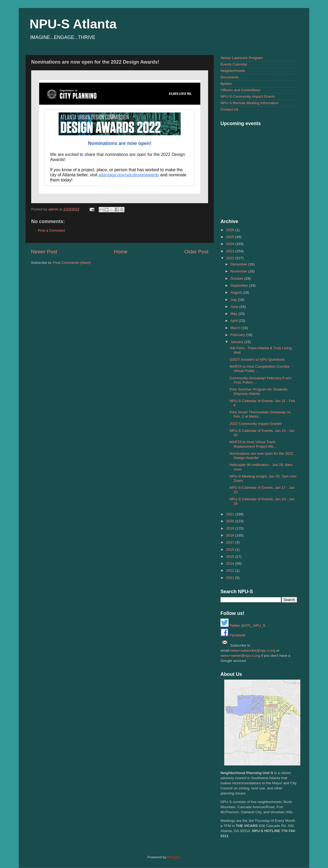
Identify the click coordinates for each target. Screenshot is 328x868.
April (235, 321)
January (237, 342)
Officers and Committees (240, 90)
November (239, 271)
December (239, 264)
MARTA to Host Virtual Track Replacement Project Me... (253, 444)
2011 (231, 578)
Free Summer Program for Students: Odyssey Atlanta (259, 391)
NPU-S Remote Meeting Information (249, 103)
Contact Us (229, 109)
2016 (231, 550)
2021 (231, 514)
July (234, 300)
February (238, 335)
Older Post (196, 252)
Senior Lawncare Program (242, 58)
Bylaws (226, 84)
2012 (231, 570)
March (236, 328)
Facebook (233, 635)
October (237, 278)
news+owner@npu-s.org (240, 656)
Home (121, 252)
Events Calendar (234, 64)
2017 (231, 542)
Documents (230, 77)
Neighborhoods (233, 71)
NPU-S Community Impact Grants (248, 96)
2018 (231, 535)
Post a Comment (51, 230)
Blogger (174, 857)
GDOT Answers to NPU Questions (257, 360)
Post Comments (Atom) (72, 263)
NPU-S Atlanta (73, 24)
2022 (231, 258)
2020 (231, 521)
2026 (231, 230)
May (234, 314)
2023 (231, 251)
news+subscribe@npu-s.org (253, 650)
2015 (231, 557)
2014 (231, 564)
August (237, 292)
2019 (231, 528)
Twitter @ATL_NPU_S (243, 626)
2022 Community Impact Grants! (256, 424)
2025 (231, 237)
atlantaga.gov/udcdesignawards (129, 175)
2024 (231, 244)
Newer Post (44, 252)
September (240, 285)
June (235, 307)
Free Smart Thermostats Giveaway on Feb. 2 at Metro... (260, 414)
